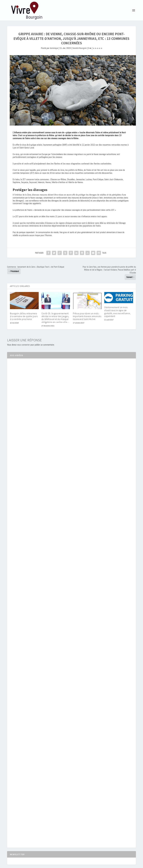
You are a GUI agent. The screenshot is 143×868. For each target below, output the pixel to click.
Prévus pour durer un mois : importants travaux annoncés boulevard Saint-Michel (87, 316)
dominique (54, 48)
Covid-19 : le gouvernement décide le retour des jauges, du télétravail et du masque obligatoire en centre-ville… (56, 318)
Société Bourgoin (79, 48)
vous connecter (23, 345)
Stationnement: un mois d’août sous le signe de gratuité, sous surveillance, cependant (117, 312)
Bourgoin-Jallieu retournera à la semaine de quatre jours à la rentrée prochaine (24, 316)
